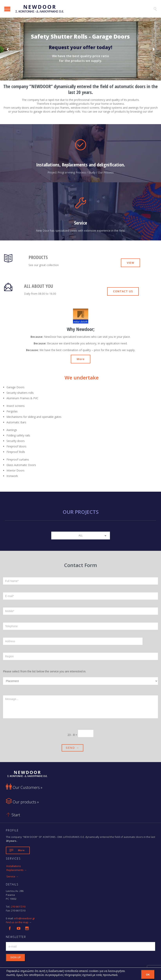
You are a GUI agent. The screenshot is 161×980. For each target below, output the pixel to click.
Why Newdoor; (81, 329)
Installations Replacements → (17, 868)
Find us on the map (17, 922)
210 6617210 (18, 907)
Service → (12, 876)
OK (148, 975)
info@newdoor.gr (24, 918)
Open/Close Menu (7, 9)
